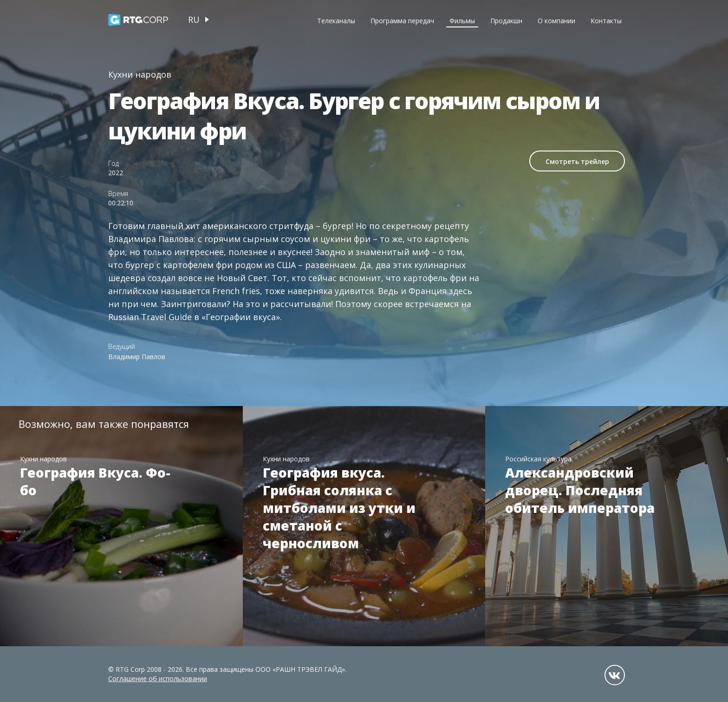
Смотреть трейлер (577, 161)
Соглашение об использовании (158, 679)
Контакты (606, 21)
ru (194, 20)
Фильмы (462, 21)
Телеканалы (336, 21)
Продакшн (506, 21)
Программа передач (402, 21)
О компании (556, 21)
